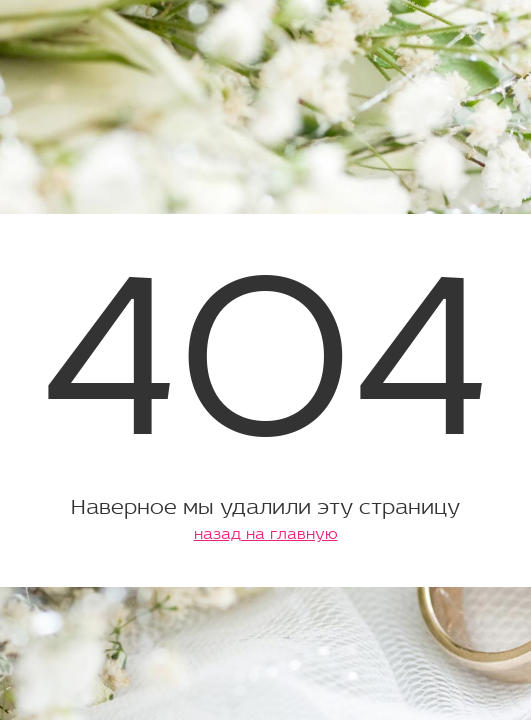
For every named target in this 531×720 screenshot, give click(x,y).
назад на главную (266, 535)
